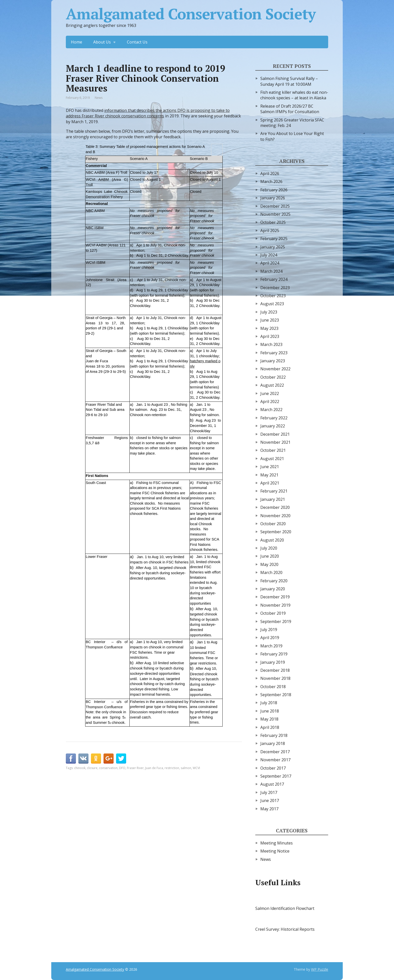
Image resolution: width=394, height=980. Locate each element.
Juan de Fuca (154, 768)
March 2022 (271, 410)
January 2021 (273, 499)
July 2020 (269, 548)
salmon (186, 768)
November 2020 (275, 516)
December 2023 (275, 288)
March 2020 (271, 572)
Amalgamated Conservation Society (191, 14)
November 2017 (275, 760)
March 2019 (271, 646)
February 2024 (274, 279)
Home (77, 42)
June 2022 (270, 393)
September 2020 (276, 532)
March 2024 (271, 271)
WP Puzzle (320, 969)
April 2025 (270, 231)
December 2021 (275, 434)
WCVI (196, 768)
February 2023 (274, 353)
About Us (102, 42)
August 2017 (272, 784)
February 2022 (274, 418)
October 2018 (273, 687)
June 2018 (270, 711)
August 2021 (272, 459)
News (99, 98)
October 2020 (273, 524)
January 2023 (273, 361)
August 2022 (272, 385)
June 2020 (270, 556)
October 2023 (273, 296)
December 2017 (275, 752)
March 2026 (271, 182)
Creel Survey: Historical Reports (285, 929)
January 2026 (273, 198)
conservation (108, 768)
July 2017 (269, 792)
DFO (122, 768)
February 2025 (274, 239)
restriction (172, 768)
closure (92, 768)
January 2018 (273, 743)
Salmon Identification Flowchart (285, 908)
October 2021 (273, 450)
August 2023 (272, 304)
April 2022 (270, 402)
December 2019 (275, 597)
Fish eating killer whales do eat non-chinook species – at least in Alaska (294, 95)
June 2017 (270, 800)
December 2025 (275, 206)
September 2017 (276, 776)
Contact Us (137, 42)
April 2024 (270, 263)
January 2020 (273, 589)
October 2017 (273, 768)
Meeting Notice (275, 851)
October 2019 (273, 613)
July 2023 (269, 312)
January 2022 (273, 426)
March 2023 (271, 344)
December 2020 (275, 507)
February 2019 (274, 654)
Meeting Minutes (277, 843)
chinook (80, 768)
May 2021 (269, 475)
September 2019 (276, 621)
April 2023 (270, 336)
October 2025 (273, 222)
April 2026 (270, 173)
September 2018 (276, 695)
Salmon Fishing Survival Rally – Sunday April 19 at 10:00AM (289, 81)
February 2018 (274, 735)
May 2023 (269, 328)
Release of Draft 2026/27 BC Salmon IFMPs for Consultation (290, 109)
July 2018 (269, 703)
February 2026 (274, 190)
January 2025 (273, 247)
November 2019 (275, 605)
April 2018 (270, 727)
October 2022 (273, 377)
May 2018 (269, 719)
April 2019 (270, 638)
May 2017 (269, 809)
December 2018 (275, 670)
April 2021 (270, 483)
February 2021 (274, 491)
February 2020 (274, 581)
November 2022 (275, 369)
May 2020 (269, 564)
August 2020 (272, 540)
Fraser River (135, 768)
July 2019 (269, 630)
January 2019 (273, 662)
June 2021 (270, 467)
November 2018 (275, 678)
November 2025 (275, 214)
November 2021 (275, 442)
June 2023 (270, 320)
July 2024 (269, 255)
